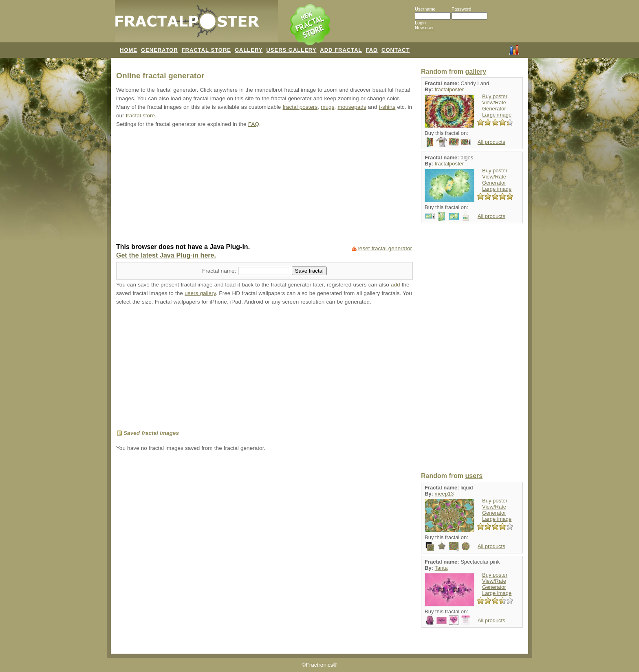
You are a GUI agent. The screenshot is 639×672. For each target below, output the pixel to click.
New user (424, 28)
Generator (494, 109)
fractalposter (450, 89)
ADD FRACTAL (341, 50)
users (474, 476)
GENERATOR (160, 50)
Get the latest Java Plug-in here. (166, 255)
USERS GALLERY (291, 50)
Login (420, 23)
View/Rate (494, 102)
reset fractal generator (385, 248)
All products (491, 142)
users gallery (200, 293)
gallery (476, 72)
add (396, 285)
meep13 (444, 494)
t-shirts (387, 107)
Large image (497, 115)
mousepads (352, 107)
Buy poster (495, 96)
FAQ (372, 50)
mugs (327, 107)
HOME (129, 50)
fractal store (140, 116)
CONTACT (396, 50)
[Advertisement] (264, 186)
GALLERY (249, 50)
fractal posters (300, 107)
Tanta (441, 568)
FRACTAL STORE (206, 50)
